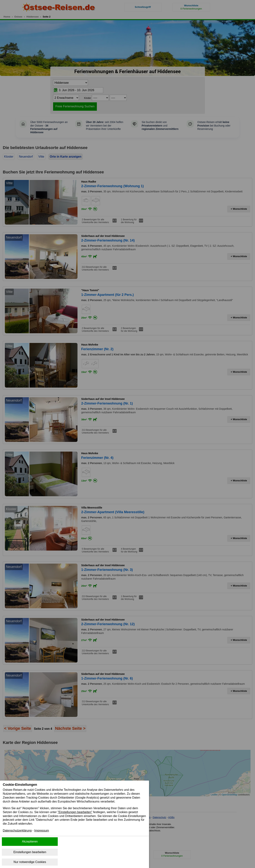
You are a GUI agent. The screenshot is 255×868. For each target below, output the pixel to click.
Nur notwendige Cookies (30, 862)
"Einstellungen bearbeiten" (75, 812)
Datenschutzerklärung (17, 831)
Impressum (42, 831)
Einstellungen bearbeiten (30, 852)
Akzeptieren (30, 841)
